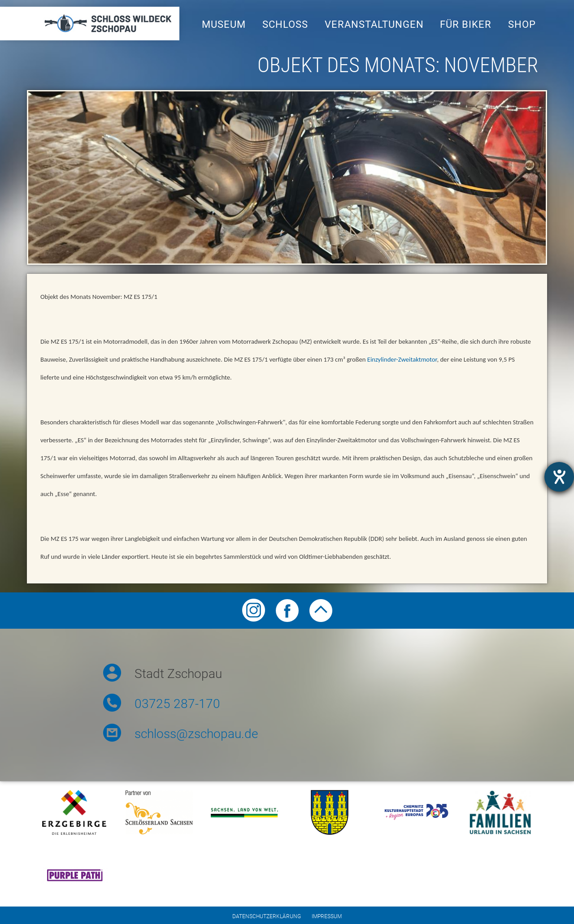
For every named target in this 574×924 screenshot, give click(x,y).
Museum (224, 24)
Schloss (285, 24)
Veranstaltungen (374, 24)
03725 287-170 (177, 704)
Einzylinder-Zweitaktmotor (402, 359)
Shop (522, 24)
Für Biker (466, 24)
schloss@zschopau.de (196, 734)
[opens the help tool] (559, 477)
